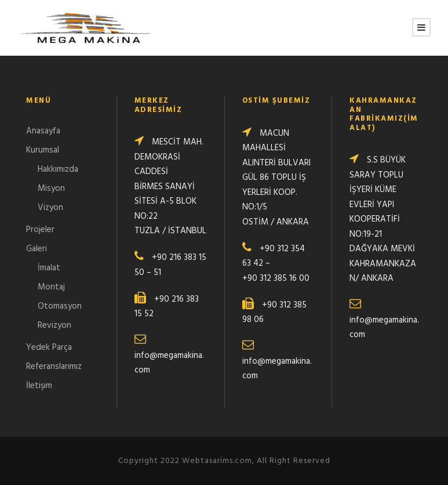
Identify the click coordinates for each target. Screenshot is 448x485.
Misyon (51, 189)
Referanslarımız (54, 367)
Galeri (37, 249)
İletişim (39, 386)
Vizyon (50, 208)
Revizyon (54, 325)
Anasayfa (43, 131)
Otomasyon (60, 306)
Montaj (51, 287)
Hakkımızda (58, 169)
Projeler (40, 230)
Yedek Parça (49, 348)
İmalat (49, 268)
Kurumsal (43, 150)
